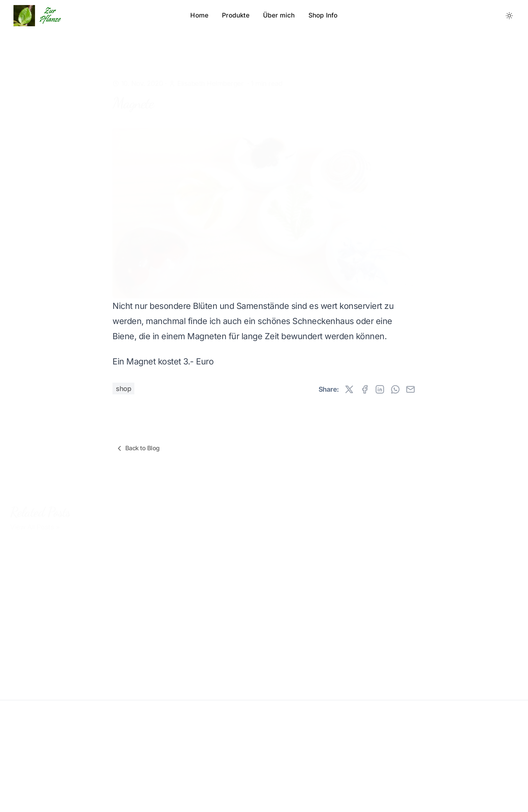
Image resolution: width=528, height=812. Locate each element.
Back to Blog (137, 448)
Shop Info (323, 15)
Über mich (279, 15)
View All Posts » (35, 521)
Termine (154, 676)
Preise (20, 673)
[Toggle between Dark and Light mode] (509, 15)
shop (123, 389)
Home (199, 15)
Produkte (236, 15)
